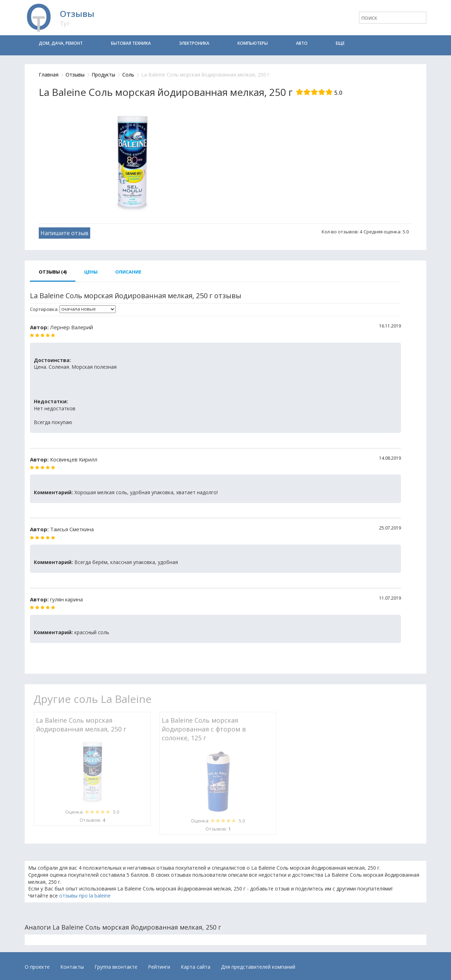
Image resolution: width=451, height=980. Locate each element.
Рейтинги (159, 967)
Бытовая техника (131, 43)
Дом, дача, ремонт (61, 43)
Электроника (194, 43)
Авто (302, 43)
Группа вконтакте (116, 967)
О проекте (37, 967)
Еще (340, 43)
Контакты (72, 967)
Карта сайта (196, 967)
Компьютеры (253, 43)
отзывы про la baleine (85, 896)
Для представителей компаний (258, 967)
